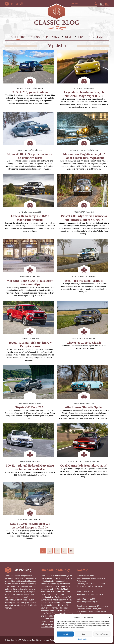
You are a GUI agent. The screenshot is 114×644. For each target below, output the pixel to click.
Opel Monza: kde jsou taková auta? (84, 465)
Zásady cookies (82, 639)
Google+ (12, 4)
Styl (69, 37)
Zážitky (85, 462)
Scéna (35, 37)
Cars (20, 403)
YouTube (22, 4)
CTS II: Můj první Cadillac (30, 92)
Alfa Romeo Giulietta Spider (84, 407)
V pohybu (18, 37)
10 (71, 551)
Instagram (17, 4)
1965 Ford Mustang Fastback (84, 281)
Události (74, 150)
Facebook (7, 4)
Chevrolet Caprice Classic (84, 343)
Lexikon (84, 37)
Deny (84, 634)
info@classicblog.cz (48, 627)
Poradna (52, 37)
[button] (110, 617)
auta (19, 88)
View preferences (102, 634)
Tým (100, 37)
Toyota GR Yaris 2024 (30, 407)
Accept (65, 634)
